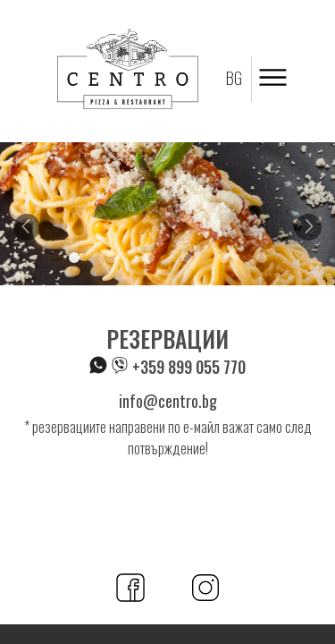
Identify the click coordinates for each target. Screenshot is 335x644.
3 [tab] (149, 258)
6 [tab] (262, 258)
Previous (27, 227)
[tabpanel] (167, 214)
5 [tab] (224, 258)
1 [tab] (74, 258)
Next (308, 227)
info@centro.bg (168, 401)
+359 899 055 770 (167, 367)
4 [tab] (187, 258)
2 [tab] (112, 258)
